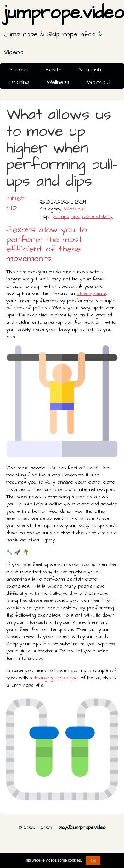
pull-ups (61, 216)
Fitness (18, 70)
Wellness (58, 82)
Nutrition (90, 70)
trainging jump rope (56, 678)
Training (19, 82)
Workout (99, 82)
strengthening (92, 293)
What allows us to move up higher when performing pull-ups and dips (62, 148)
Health (53, 70)
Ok (93, 860)
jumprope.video (64, 30)
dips (76, 216)
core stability (97, 216)
